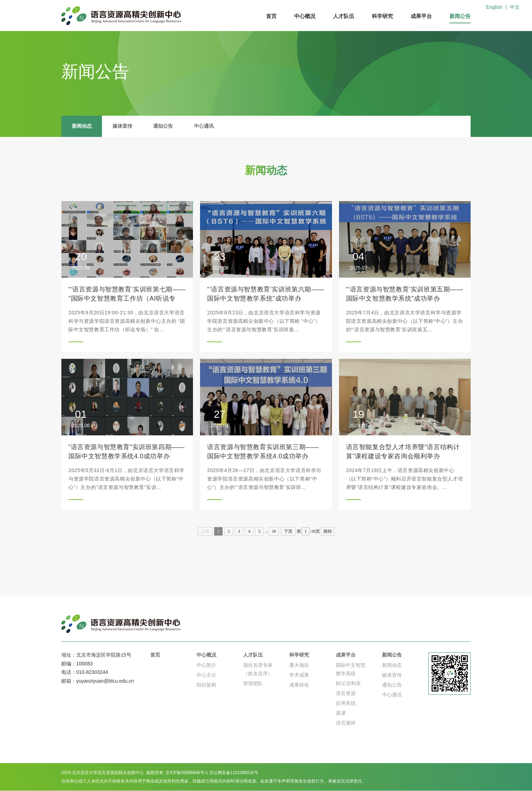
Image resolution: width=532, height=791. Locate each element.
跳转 (328, 531)
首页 (271, 16)
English (494, 7)
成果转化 (299, 685)
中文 (515, 7)
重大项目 (299, 665)
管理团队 (253, 684)
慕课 (341, 713)
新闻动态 (82, 126)
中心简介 (206, 665)
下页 (288, 531)
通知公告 (164, 126)
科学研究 (382, 16)
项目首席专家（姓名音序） (258, 670)
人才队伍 (344, 16)
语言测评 (346, 723)
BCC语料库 (349, 684)
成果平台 (421, 16)
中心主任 (206, 675)
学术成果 (299, 675)
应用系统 (346, 704)
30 (274, 531)
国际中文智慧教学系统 (351, 670)
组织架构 (206, 685)
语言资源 (346, 694)
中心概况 (305, 16)
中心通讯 (205, 126)
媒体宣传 (123, 126)
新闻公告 (460, 16)
